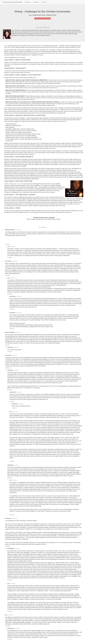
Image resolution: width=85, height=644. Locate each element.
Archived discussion (42, 18)
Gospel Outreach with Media (13, 2)
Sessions (44, 2)
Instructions (36, 2)
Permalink (7, 244)
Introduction (28, 2)
